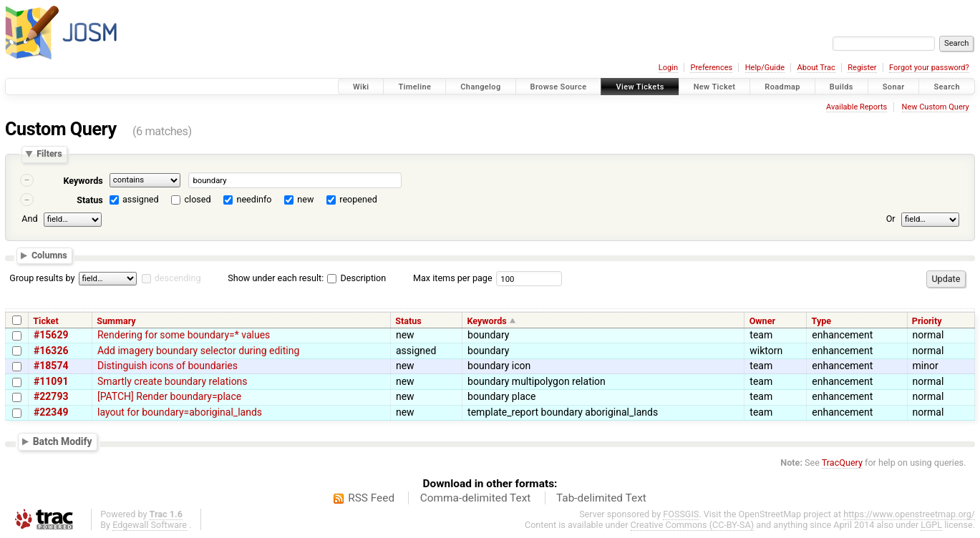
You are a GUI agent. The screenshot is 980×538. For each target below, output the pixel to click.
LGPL (931, 525)
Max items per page (453, 278)
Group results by (42, 278)
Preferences (711, 68)
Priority (927, 321)
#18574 (51, 366)
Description (356, 278)
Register (862, 68)
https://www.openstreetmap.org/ (909, 514)
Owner (762, 321)
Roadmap (782, 87)
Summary (116, 321)
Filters (49, 154)
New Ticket (715, 87)
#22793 (51, 396)
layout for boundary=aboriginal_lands (180, 412)
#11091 (51, 381)
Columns (49, 256)
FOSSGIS (681, 514)
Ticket (45, 321)
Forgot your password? (929, 68)
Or (891, 219)
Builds (841, 87)
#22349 (51, 412)
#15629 (51, 335)
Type (822, 321)
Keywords (83, 181)
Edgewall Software (150, 525)
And (29, 219)
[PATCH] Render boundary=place (169, 396)
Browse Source (559, 87)
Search (947, 87)
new (305, 199)
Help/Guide (765, 68)
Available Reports (857, 107)
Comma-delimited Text (476, 498)
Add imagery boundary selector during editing (198, 351)
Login (668, 68)
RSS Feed (371, 498)
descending (178, 278)
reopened (358, 199)
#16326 (51, 351)
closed (198, 199)
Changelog (480, 87)
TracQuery (842, 463)
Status (90, 200)
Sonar (894, 87)
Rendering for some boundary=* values (184, 335)
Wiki (361, 87)
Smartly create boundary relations (173, 381)
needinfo (254, 199)
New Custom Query (936, 107)
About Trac (816, 68)
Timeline (414, 87)
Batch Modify (63, 441)
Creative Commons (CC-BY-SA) (693, 525)
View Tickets (640, 87)
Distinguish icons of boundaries (168, 366)
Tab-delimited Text (601, 498)
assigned (141, 199)
